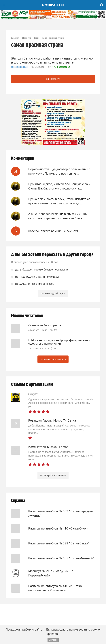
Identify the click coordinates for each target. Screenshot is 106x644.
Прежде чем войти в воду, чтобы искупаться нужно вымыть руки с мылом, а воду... (59, 201)
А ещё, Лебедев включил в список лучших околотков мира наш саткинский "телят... (58, 216)
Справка (18, 501)
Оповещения (20, 67)
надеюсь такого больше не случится (53, 231)
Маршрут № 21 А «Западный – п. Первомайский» (51, 573)
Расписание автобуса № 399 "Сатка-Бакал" (59, 543)
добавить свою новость (53, 359)
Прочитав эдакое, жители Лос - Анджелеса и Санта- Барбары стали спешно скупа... (59, 186)
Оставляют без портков (45, 325)
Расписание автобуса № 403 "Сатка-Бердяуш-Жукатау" (60, 513)
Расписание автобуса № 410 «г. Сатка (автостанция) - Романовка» (55, 588)
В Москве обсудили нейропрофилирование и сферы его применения (59, 342)
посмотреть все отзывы (53, 475)
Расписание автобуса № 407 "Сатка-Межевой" (61, 558)
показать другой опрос (53, 293)
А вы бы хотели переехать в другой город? (52, 255)
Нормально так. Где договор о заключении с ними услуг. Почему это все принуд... (59, 171)
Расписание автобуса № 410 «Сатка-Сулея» (58, 528)
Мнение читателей (27, 316)
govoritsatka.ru (53, 5)
